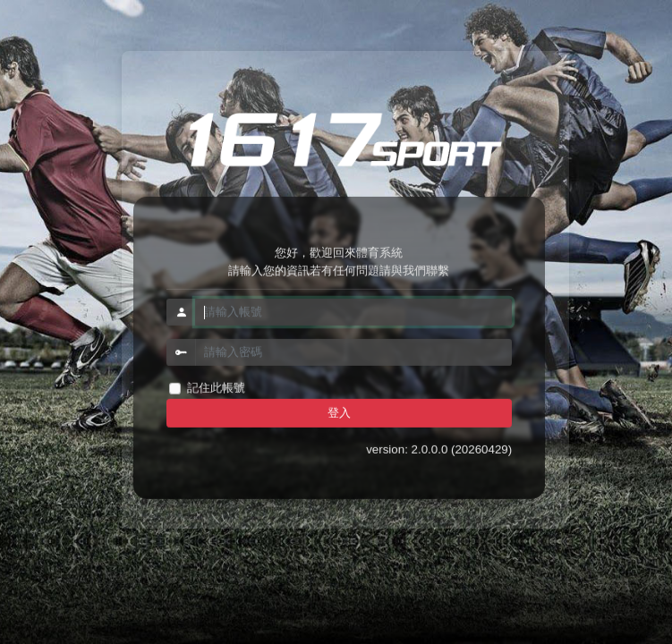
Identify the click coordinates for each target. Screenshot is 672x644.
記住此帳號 (216, 388)
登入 (339, 413)
